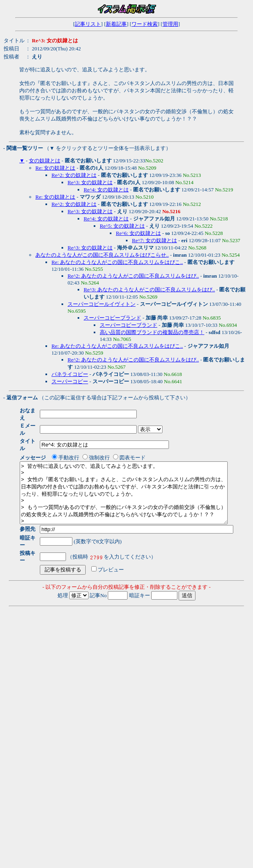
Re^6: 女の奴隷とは (138, 233)
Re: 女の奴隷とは (55, 168)
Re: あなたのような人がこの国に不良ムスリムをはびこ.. (117, 262)
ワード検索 (145, 24)
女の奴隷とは (45, 161)
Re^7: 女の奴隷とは (154, 240)
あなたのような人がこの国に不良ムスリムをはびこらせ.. (102, 255)
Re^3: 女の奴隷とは (90, 182)
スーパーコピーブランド (112, 318)
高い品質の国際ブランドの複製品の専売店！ (152, 332)
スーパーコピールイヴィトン (102, 304)
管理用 (170, 24)
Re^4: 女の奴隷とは (106, 190)
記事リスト (88, 24)
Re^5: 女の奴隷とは (122, 226)
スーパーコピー (70, 381)
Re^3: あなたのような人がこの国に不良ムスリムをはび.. (149, 290)
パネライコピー (70, 374)
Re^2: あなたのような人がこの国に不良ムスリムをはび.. (133, 276)
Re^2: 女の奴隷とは (74, 175)
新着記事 (116, 24)
